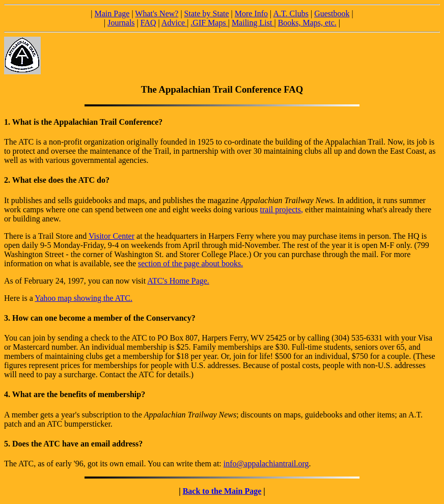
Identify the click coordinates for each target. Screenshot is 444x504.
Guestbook (332, 13)
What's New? (157, 13)
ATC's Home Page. (178, 281)
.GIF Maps (209, 23)
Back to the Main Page (222, 491)
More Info (251, 13)
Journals (121, 23)
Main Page (112, 13)
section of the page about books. (190, 263)
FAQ (148, 23)
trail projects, (282, 209)
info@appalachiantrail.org (266, 464)
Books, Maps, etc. (307, 23)
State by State (207, 13)
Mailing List (253, 23)
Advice (174, 23)
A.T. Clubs (290, 13)
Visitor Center (112, 236)
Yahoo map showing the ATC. (84, 298)
